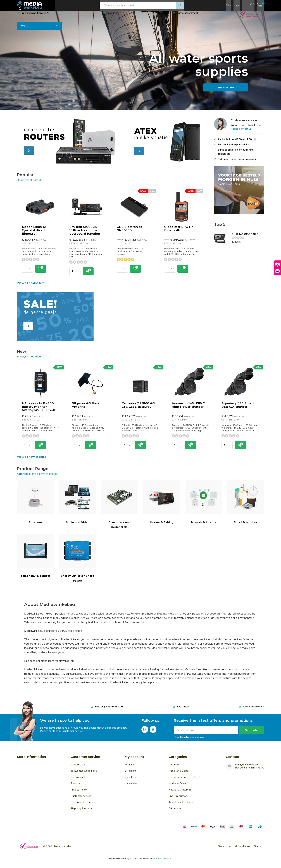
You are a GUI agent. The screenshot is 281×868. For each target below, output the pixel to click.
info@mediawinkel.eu (248, 767)
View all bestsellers (31, 285)
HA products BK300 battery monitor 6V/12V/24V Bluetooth (39, 409)
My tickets (130, 780)
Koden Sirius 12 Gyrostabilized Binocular (34, 233)
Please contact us (241, 131)
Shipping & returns (82, 811)
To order (76, 786)
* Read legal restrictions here (189, 740)
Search (180, 5)
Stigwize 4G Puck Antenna (86, 408)
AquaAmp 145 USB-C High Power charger (188, 408)
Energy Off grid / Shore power (78, 561)
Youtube (153, 731)
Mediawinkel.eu (63, 849)
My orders (130, 773)
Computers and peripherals (120, 507)
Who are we (78, 767)
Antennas (35, 505)
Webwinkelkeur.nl (162, 861)
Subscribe (252, 733)
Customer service (81, 799)
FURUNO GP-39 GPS (245, 237)
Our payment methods (84, 805)
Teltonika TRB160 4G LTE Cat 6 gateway (138, 408)
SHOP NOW (226, 90)
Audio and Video (78, 505)
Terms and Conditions (84, 773)
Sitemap (259, 849)
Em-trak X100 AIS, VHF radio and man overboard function (85, 233)
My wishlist (131, 786)
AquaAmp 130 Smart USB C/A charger (238, 408)
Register (129, 767)
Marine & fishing (162, 505)
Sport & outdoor (246, 505)
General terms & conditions (234, 849)
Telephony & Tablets (35, 558)
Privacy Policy (79, 792)
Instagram (145, 731)
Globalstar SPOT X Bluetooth (179, 231)
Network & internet (204, 505)
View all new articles (32, 459)
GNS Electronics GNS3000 (129, 231)
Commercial (78, 780)
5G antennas (176, 811)
